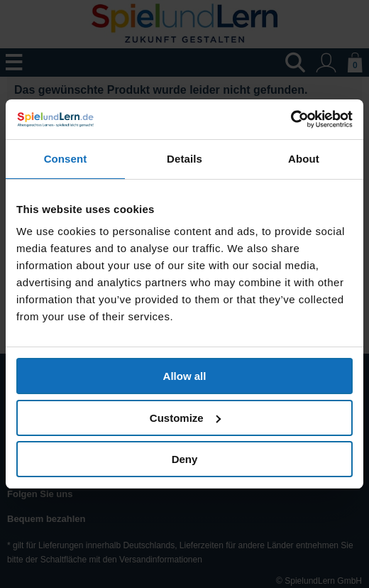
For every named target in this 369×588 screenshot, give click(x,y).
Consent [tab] (66, 159)
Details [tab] (184, 159)
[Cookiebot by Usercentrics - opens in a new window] (291, 119)
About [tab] (304, 159)
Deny (185, 459)
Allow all (185, 376)
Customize (185, 418)
